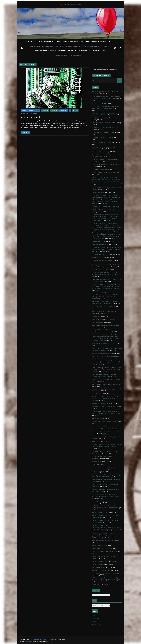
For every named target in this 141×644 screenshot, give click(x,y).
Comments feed (97, 622)
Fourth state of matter (98, 193)
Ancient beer (95, 585)
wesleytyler (34, 114)
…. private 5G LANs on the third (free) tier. (104, 551)
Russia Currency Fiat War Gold (101, 570)
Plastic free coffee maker (99, 152)
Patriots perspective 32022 (100, 561)
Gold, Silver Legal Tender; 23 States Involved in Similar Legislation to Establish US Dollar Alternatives (105, 399)
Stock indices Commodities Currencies (103, 137)
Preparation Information (99, 567)
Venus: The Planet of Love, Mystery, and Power (106, 172)
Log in (94, 616)
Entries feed (95, 619)
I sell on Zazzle (96, 426)
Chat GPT (37, 111)
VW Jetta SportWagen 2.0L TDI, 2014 (103, 260)
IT (70, 111)
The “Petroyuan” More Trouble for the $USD (105, 407)
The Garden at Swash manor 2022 (102, 548)
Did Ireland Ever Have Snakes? (101, 169)
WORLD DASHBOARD (62, 55)
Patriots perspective (98, 564)
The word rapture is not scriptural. (102, 142)
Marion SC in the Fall (98, 270)
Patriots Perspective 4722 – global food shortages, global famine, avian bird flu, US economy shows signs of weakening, (107, 536)
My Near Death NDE (98, 241)
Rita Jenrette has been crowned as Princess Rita (106, 384)
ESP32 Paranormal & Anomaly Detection (104, 123)
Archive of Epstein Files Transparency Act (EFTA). (106, 128)
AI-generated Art (97, 461)
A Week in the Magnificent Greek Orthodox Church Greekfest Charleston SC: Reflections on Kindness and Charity (106, 370)
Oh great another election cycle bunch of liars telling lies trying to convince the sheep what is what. (105, 496)
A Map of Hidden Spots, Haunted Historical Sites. (43, 42)
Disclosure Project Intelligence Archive (103, 132)
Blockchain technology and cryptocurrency (104, 343)
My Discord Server (97, 257)
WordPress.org (96, 625)
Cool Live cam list (97, 467)
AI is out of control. (31, 117)
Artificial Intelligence (27, 111)
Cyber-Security (64, 111)
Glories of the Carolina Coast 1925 (102, 353)
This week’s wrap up (98, 322)
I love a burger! (96, 316)
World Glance (76, 55)
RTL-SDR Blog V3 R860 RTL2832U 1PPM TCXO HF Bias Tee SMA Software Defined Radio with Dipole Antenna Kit (107, 249)
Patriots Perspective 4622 (99, 545)
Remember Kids (96, 394)
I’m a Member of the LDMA (100, 429)
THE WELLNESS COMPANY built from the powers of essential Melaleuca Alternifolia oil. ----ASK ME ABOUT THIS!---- (68, 50)
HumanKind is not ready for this (101, 404)
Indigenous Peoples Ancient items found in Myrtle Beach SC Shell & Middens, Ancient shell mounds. (65, 46)
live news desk (96, 103)
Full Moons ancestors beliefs (100, 254)
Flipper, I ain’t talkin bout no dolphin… (103, 306)
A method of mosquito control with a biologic (105, 118)
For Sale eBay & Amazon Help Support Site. (96, 42)
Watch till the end (97, 319)
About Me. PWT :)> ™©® (71, 42)
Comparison (45, 111)
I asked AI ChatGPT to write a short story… (104, 421)
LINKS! (105, 46)
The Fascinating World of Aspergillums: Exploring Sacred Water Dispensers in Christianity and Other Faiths (106, 363)
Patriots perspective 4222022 (100, 513)
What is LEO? (96, 442)
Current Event (54, 111)
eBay (93, 464)
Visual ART (75, 111)
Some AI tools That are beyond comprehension (106, 356)
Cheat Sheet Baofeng (98, 244)
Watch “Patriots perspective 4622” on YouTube (105, 541)
